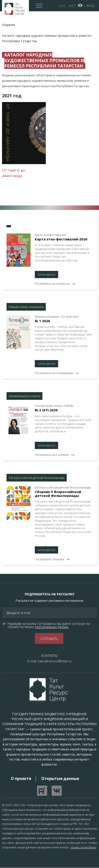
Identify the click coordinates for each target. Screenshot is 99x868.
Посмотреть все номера (52, 455)
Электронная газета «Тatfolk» (54, 406)
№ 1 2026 (42, 321)
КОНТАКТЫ (49, 656)
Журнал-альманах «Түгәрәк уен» (57, 317)
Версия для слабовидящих (80, 5)
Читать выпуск (46, 275)
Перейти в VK (57, 791)
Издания (9, 25)
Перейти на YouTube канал (42, 791)
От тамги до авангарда (14, 173)
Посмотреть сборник (49, 559)
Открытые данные (60, 778)
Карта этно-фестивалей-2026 (61, 239)
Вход (90, 6)
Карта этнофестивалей (51, 235)
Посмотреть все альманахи (54, 373)
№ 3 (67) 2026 (46, 410)
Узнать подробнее (83, 847)
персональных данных (52, 627)
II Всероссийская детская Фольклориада (63, 488)
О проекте (21, 778)
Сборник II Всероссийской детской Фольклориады (58, 494)
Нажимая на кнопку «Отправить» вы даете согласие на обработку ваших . (49, 625)
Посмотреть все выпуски (52, 284)
